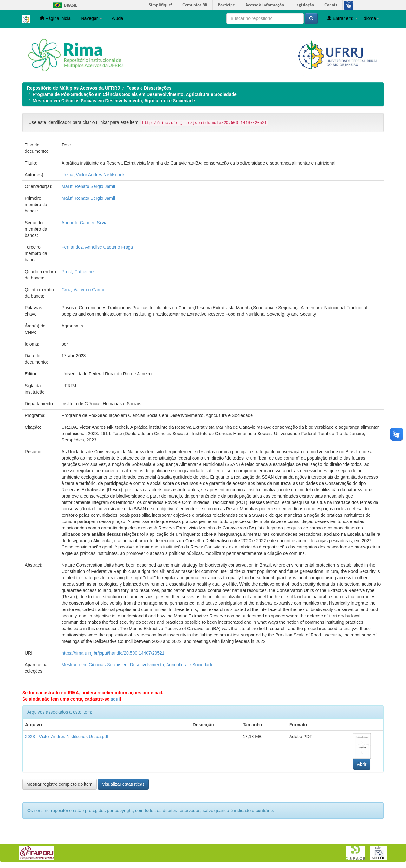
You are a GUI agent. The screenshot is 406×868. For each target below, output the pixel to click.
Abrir (362, 764)
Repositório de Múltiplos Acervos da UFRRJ (73, 88)
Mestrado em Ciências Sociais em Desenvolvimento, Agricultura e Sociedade (114, 101)
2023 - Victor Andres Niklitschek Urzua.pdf (67, 737)
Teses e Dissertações (149, 88)
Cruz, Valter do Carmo (83, 290)
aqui (115, 699)
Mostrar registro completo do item (59, 784)
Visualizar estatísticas (123, 784)
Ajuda (117, 18)
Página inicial (56, 18)
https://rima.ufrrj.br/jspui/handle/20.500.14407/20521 (113, 653)
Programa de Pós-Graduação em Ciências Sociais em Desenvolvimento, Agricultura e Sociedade (135, 94)
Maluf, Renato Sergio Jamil (88, 186)
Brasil (64, 5)
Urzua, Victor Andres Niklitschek (93, 175)
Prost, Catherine (78, 272)
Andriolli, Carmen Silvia (85, 223)
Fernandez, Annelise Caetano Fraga (97, 247)
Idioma (371, 18)
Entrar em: (342, 18)
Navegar (92, 18)
